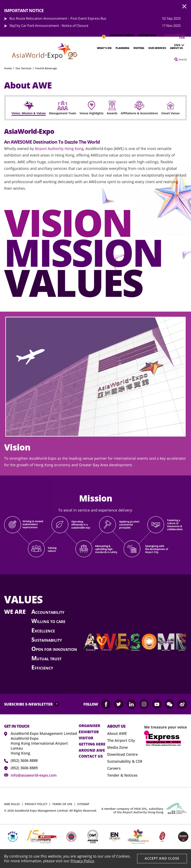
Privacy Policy (82, 861)
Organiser (89, 726)
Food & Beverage (46, 68)
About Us (176, 48)
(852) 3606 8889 (24, 768)
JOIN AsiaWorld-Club (175, 36)
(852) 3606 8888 (24, 760)
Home (8, 68)
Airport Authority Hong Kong (59, 149)
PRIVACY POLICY (36, 804)
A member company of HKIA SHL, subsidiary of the (132, 810)
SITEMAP (83, 804)
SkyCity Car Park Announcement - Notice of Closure (49, 26)
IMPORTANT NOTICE (104, 35)
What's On (104, 48)
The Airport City (121, 740)
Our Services (157, 48)
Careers (114, 768)
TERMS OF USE (62, 804)
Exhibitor (89, 732)
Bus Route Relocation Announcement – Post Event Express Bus (58, 18)
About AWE (117, 733)
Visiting (139, 48)
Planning (122, 48)
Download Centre (122, 754)
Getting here (92, 744)
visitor (86, 738)
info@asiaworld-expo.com (34, 775)
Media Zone (117, 747)
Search (183, 60)
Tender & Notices (122, 775)
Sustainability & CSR (125, 761)
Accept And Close (162, 858)
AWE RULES (12, 804)
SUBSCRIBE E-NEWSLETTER (28, 704)
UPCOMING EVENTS (122, 35)
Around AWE (92, 750)
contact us (91, 756)
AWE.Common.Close (184, 7)
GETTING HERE (147, 35)
